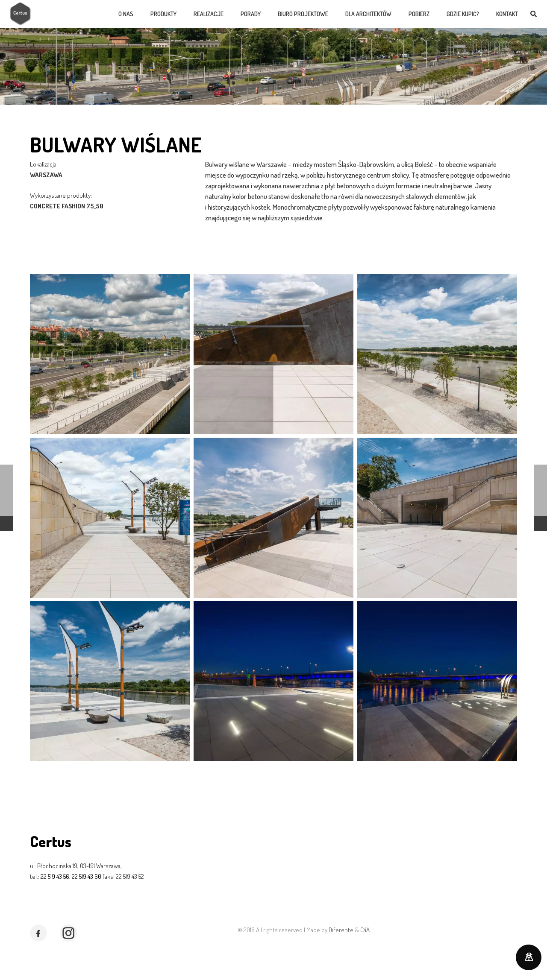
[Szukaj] (534, 14)
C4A (365, 930)
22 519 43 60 (86, 876)
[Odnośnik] (21, 14)
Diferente (341, 930)
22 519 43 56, (55, 876)
